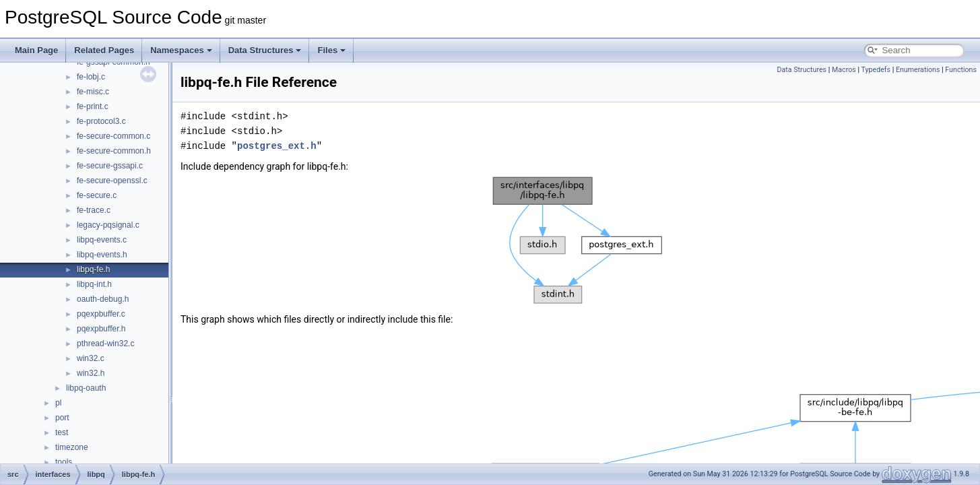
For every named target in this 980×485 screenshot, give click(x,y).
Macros (844, 70)
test (62, 432)
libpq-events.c (102, 240)
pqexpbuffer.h (101, 329)
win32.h (91, 373)
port (62, 418)
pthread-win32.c (105, 344)
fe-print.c (93, 106)
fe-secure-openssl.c (112, 181)
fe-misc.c (93, 92)
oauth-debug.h (103, 299)
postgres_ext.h (277, 146)
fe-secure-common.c (113, 136)
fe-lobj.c (91, 77)
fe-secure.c (97, 195)
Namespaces (181, 50)
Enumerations (918, 70)
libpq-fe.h (93, 269)
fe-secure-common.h (114, 151)
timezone (72, 447)
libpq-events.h (102, 255)
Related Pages (104, 50)
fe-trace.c (94, 210)
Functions (961, 70)
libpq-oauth (86, 388)
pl (58, 403)
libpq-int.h (94, 284)
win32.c (91, 358)
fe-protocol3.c (101, 121)
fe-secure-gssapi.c (110, 166)
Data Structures (265, 50)
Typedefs (876, 70)
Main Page (36, 50)
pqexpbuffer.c (101, 314)
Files (331, 50)
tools (64, 462)
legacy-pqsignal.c (108, 225)
